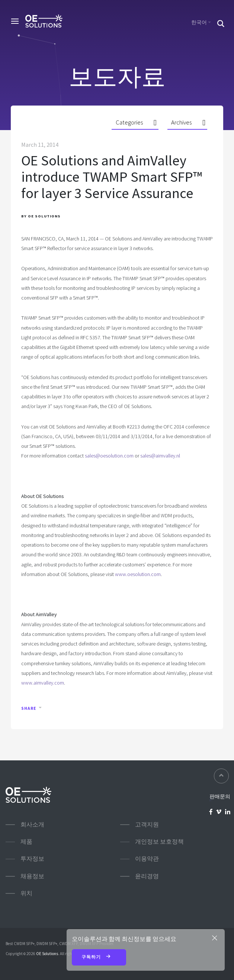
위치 (26, 893)
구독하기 (99, 957)
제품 (26, 842)
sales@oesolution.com (109, 456)
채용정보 (32, 876)
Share (29, 708)
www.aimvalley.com (43, 683)
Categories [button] (129, 122)
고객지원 (147, 824)
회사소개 (32, 824)
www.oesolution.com (138, 574)
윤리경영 (147, 876)
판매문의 (220, 796)
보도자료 (117, 77)
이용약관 (147, 859)
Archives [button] (181, 122)
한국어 (199, 22)
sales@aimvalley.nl (160, 456)
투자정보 (32, 859)
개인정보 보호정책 (159, 842)
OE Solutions (47, 954)
